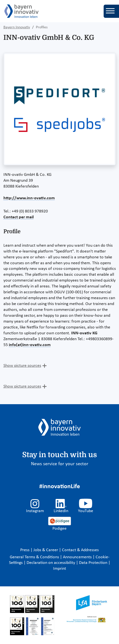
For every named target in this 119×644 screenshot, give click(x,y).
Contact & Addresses (80, 550)
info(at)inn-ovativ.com (30, 345)
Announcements (78, 557)
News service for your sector (60, 464)
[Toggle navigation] (111, 11)
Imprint (60, 569)
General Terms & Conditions (35, 557)
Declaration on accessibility (51, 563)
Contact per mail (19, 217)
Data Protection (94, 563)
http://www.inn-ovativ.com (29, 198)
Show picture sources (22, 366)
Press (25, 550)
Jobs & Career (46, 550)
